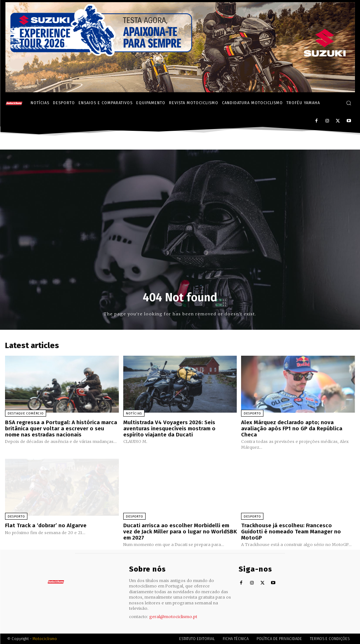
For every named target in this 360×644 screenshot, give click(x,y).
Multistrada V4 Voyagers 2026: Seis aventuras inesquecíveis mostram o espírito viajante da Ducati (169, 428)
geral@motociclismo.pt (173, 616)
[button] (349, 103)
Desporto (252, 413)
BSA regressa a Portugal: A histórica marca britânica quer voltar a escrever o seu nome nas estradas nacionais (61, 428)
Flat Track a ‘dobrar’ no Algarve (46, 525)
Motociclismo (45, 638)
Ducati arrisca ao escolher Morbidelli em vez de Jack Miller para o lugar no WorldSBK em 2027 (180, 531)
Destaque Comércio (26, 413)
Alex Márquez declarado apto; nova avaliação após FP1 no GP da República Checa (292, 428)
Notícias (134, 413)
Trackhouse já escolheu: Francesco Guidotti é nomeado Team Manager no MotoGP (298, 528)
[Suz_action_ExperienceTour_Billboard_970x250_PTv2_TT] (180, 90)
